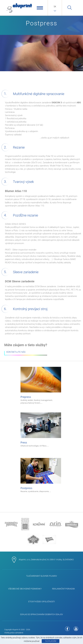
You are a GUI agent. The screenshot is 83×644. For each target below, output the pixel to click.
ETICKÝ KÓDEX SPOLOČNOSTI (42, 602)
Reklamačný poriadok (63, 589)
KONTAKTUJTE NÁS (16, 352)
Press (41, 430)
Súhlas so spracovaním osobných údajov (41, 614)
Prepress (41, 386)
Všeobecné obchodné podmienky (25, 589)
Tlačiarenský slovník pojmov (42, 576)
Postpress (41, 475)
